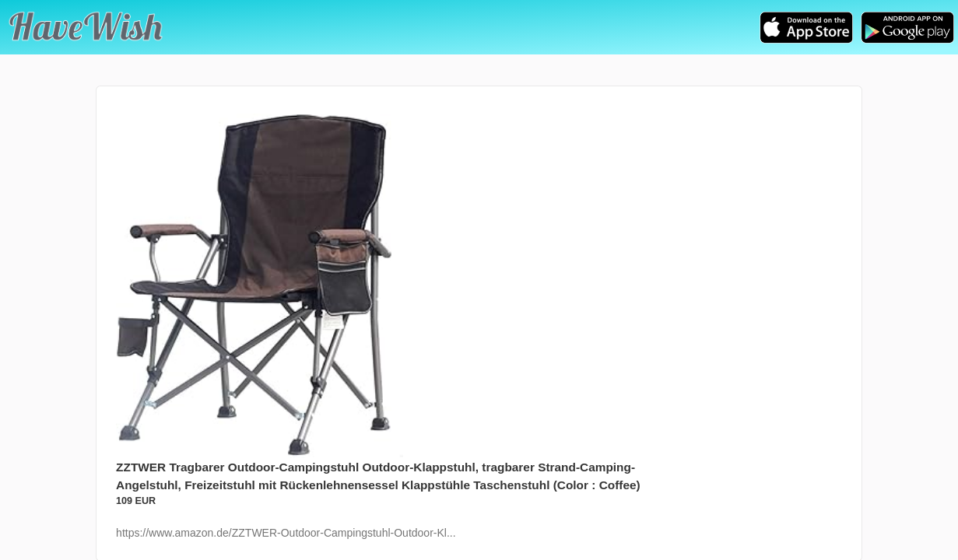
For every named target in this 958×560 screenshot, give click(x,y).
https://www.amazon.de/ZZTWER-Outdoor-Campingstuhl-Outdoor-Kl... (286, 533)
